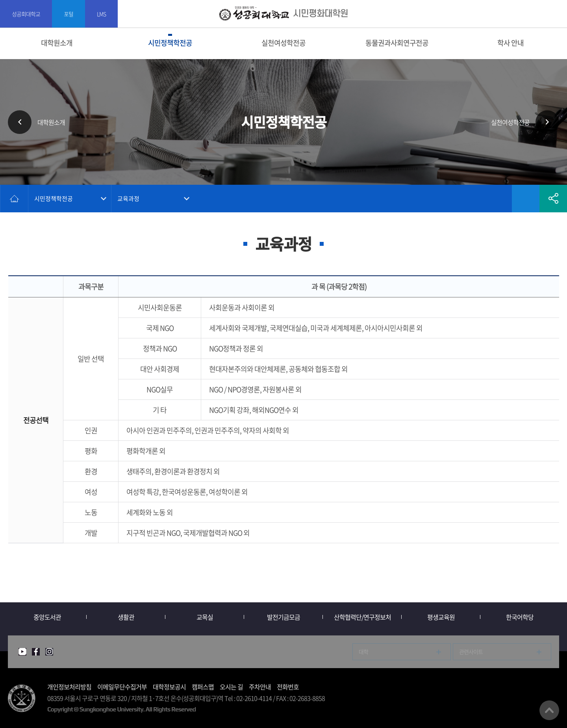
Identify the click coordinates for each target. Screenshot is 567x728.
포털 (69, 14)
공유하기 (553, 199)
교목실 (205, 617)
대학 (363, 652)
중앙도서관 (47, 617)
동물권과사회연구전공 (397, 43)
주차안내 (260, 687)
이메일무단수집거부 (122, 687)
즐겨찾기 (526, 199)
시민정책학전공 (170, 43)
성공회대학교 (26, 14)
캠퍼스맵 (203, 687)
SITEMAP (556, 14)
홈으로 (14, 199)
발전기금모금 (283, 617)
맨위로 (549, 710)
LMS (101, 14)
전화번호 (288, 687)
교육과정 (128, 199)
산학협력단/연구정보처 (362, 617)
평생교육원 (441, 617)
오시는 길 (231, 687)
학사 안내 (510, 43)
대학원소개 (57, 43)
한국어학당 (520, 617)
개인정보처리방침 (69, 687)
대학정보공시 (169, 687)
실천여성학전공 (283, 43)
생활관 (126, 617)
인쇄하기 (498, 199)
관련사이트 (471, 652)
